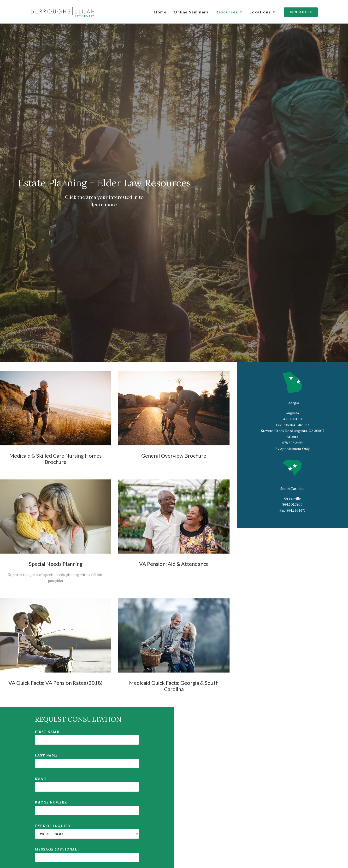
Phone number (87, 808)
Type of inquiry (87, 831)
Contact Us (301, 12)
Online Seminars (191, 12)
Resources (229, 12)
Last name (87, 761)
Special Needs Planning (56, 564)
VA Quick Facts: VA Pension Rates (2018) (56, 683)
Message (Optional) (87, 855)
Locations (262, 12)
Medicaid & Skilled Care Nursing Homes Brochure (56, 459)
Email (87, 784)
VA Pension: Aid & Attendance (174, 564)
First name (87, 737)
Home (160, 12)
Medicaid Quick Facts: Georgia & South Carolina (174, 686)
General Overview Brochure (174, 456)
